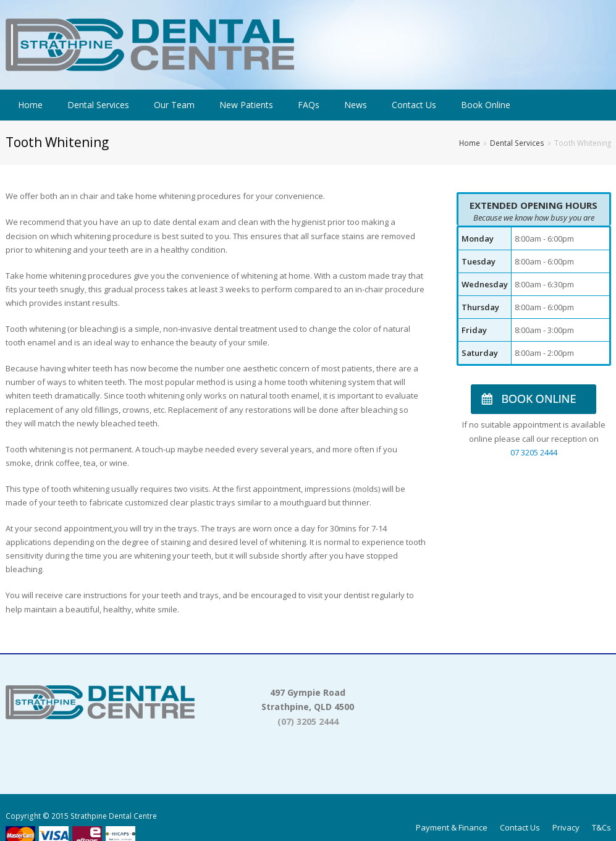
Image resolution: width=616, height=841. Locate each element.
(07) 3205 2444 (308, 721)
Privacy (566, 827)
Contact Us (520, 827)
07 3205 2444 (534, 452)
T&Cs (601, 827)
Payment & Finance (452, 827)
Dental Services (517, 143)
